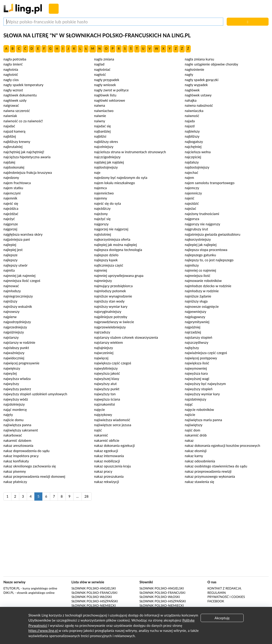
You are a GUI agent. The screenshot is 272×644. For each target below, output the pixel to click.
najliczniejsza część (109, 265)
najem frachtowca (17, 183)
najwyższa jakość (107, 373)
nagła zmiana (104, 59)
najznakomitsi (105, 404)
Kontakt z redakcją (224, 588)
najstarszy (11, 337)
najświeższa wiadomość (112, 420)
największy (12, 368)
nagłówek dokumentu (20, 95)
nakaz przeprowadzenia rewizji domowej (34, 476)
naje (97, 172)
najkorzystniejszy (198, 239)
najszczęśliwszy (197, 342)
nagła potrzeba (15, 59)
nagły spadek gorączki (202, 80)
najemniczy (193, 193)
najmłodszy (12, 291)
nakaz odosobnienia (200, 461)
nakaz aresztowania (18, 445)
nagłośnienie (194, 69)
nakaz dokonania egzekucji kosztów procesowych (222, 445)
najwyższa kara (196, 373)
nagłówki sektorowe (110, 100)
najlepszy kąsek (106, 260)
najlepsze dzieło (106, 255)
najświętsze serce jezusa (113, 425)
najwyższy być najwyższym (205, 384)
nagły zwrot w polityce (111, 90)
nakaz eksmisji (196, 451)
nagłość (100, 74)
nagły (189, 74)
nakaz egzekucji (106, 451)
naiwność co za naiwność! (23, 121)
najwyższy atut (105, 384)
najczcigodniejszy (107, 157)
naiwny (100, 121)
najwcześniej (104, 353)
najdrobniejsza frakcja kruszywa (28, 172)
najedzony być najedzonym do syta (121, 177)
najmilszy (192, 265)
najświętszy (194, 425)
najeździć (192, 203)
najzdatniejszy (196, 399)
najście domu (14, 420)
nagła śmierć (13, 64)
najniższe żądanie (198, 296)
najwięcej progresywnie (21, 363)
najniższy (10, 301)
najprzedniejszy (15, 327)
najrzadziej (193, 332)
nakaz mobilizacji (107, 461)
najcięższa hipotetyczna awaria (27, 157)
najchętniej (193, 147)
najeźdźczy (102, 208)
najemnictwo (104, 193)
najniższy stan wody (109, 301)
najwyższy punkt (107, 389)
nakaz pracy (103, 471)
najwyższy (11, 384)
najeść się (11, 203)
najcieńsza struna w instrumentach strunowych (130, 152)
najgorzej (10, 229)
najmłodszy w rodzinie (202, 291)
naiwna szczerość (17, 111)
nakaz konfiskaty (16, 461)
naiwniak (10, 116)
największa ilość (197, 363)
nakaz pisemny (15, 471)
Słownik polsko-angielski (94, 588)
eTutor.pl (12, 588)
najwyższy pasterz (17, 389)
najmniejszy (103, 281)
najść (98, 430)
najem (189, 177)
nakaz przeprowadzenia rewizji (208, 471)
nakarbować (13, 435)
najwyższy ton (105, 394)
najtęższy (192, 348)
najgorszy (101, 224)
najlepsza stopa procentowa (206, 250)
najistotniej (103, 234)
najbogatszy (194, 142)
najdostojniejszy (197, 167)
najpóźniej (193, 327)
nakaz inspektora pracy (21, 456)
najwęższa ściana (107, 399)
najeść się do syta (107, 203)
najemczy (192, 188)
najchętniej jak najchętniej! (24, 152)
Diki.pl (9, 593)
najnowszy (11, 311)
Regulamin (217, 593)
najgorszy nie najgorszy (203, 224)
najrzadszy (102, 332)
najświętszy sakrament (21, 430)
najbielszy (192, 131)
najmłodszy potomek (110, 291)
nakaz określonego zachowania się (30, 466)
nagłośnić (11, 74)
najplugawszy (195, 317)
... (78, 496)
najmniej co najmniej (200, 270)
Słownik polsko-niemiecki (94, 606)
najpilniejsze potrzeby (111, 317)
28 (87, 496)
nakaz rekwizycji (107, 482)
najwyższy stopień (199, 389)
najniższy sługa (196, 301)
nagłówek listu (105, 95)
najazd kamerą (14, 131)
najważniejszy (14, 353)
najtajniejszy (103, 348)
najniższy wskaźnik (18, 306)
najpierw (10, 317)
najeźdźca (11, 208)
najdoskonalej (14, 167)
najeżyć (9, 219)
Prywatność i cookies (226, 597)
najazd (190, 126)
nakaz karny (194, 456)
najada (190, 121)
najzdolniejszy (14, 404)
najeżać (190, 208)
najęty (8, 415)
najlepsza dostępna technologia (118, 250)
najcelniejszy (104, 147)
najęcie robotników (199, 409)
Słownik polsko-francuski (94, 593)
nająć (189, 404)
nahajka (191, 100)
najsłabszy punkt (16, 348)
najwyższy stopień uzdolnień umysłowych (35, 394)
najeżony (101, 214)
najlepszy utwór (15, 265)
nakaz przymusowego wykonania (210, 476)
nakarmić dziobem (17, 440)
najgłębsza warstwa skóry (23, 234)
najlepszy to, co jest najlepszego (209, 260)
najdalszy (192, 162)
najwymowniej (196, 368)
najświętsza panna (17, 425)
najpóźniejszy (14, 332)
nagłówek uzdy (15, 100)
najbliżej (10, 136)
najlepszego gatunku (200, 255)
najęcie (99, 409)
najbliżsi (100, 136)
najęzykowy (103, 415)
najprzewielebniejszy (110, 327)
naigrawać (11, 105)
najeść (190, 198)
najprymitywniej (197, 322)
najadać (9, 126)
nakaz (189, 440)
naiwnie (100, 116)
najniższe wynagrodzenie (113, 296)
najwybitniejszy (106, 368)
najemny (101, 198)
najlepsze (11, 255)
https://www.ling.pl (44, 630)
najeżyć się (102, 219)
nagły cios (11, 80)
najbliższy (192, 136)
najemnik (10, 198)
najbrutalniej (13, 147)
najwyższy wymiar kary (202, 394)
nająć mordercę (15, 409)
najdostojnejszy (106, 167)
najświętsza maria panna (203, 420)
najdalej (9, 162)
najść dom (193, 430)
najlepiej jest (13, 250)
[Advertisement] (136, 541)
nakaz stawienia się (199, 482)
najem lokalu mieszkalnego (114, 183)
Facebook (216, 601)
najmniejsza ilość (198, 276)
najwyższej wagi (197, 379)
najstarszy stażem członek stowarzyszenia (126, 337)
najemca (100, 188)
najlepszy (11, 260)
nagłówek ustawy (198, 95)
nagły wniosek (105, 85)
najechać (192, 172)
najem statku (13, 188)
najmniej (101, 270)
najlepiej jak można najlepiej (116, 245)
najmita (9, 270)
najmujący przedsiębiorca (113, 286)
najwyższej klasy (107, 379)
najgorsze (11, 224)
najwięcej (101, 358)
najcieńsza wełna (198, 152)
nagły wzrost (13, 90)
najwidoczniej (14, 358)
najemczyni (12, 193)
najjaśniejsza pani (17, 239)
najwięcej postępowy (201, 358)
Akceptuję (222, 618)
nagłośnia (11, 69)
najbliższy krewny (17, 142)
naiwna (100, 105)
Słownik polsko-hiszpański (95, 601)
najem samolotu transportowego (210, 183)
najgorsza (192, 219)
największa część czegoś (113, 363)
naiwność (192, 116)
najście (190, 415)
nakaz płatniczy (15, 482)
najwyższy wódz (16, 399)
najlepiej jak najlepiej (201, 245)
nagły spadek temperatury (23, 85)
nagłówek (192, 90)
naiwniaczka (194, 111)
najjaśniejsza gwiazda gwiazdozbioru (212, 234)
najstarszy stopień (199, 337)
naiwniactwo (104, 111)
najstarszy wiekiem (109, 342)
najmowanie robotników (203, 281)
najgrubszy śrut (196, 229)
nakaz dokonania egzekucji (114, 445)
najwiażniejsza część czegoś (206, 353)
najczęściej (193, 157)
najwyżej (10, 373)
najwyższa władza (17, 379)
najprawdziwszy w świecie (114, 322)
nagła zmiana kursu (199, 59)
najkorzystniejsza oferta (112, 239)
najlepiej (10, 245)
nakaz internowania (109, 456)
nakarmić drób (196, 435)
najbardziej (102, 131)
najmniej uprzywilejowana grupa (119, 276)
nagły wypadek (196, 85)
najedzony (11, 177)
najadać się (102, 126)
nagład (99, 64)
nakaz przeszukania (109, 476)
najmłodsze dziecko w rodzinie (208, 286)
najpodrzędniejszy (17, 322)
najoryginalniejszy (108, 311)
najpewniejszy (196, 311)
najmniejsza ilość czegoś (22, 281)
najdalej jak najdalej (109, 162)
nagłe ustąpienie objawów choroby (211, 64)
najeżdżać (11, 214)
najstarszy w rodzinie (19, 342)
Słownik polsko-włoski (92, 597)
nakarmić (101, 435)
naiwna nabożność (199, 105)
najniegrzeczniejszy (18, 296)
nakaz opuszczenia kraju (113, 466)
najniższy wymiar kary (111, 306)
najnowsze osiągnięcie (202, 306)
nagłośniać (102, 69)
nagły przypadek (107, 80)
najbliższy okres (106, 142)
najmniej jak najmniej (19, 276)
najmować (11, 286)
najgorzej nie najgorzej (111, 229)
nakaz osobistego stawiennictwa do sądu (216, 466)
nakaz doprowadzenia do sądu (26, 451)
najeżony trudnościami (202, 214)
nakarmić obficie (107, 440)
